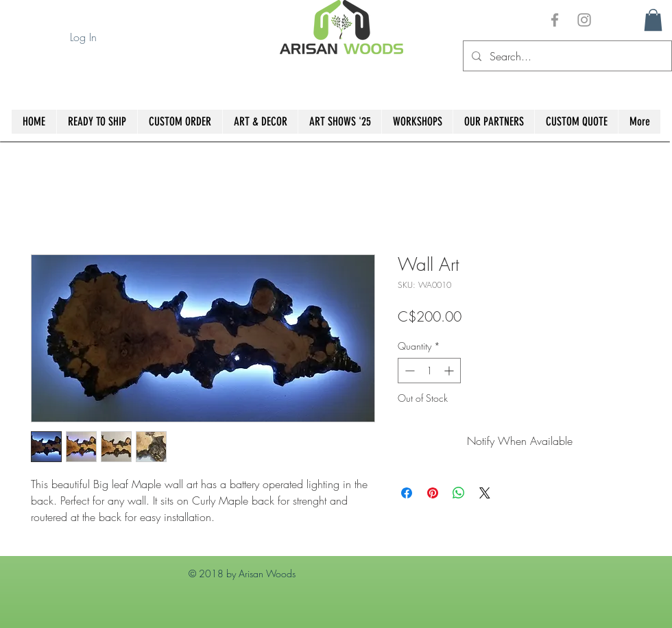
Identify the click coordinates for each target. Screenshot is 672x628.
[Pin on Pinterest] (433, 493)
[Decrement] (408, 371)
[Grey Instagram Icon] (584, 20)
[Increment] (450, 371)
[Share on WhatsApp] (459, 493)
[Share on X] (485, 493)
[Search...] (566, 56)
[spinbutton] (429, 371)
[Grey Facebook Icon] (555, 20)
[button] (653, 20)
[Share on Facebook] (407, 493)
